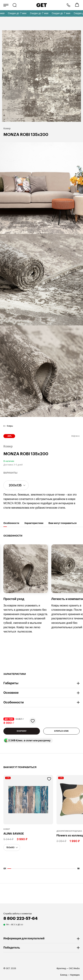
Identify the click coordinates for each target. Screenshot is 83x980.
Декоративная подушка (69, 831)
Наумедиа (75, 975)
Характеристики (34, 524)
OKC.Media (74, 968)
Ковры (10, 426)
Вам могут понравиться (62, 524)
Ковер (7, 829)
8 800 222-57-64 (68, 5)
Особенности (11, 524)
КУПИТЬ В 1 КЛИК (61, 731)
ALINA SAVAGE (14, 834)
